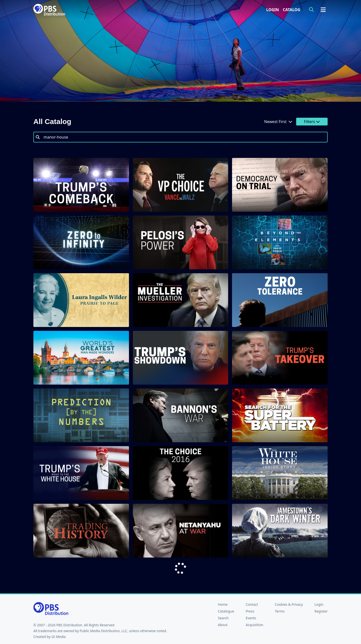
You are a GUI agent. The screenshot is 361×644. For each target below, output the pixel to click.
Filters (312, 122)
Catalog (292, 10)
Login (273, 10)
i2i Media (59, 637)
